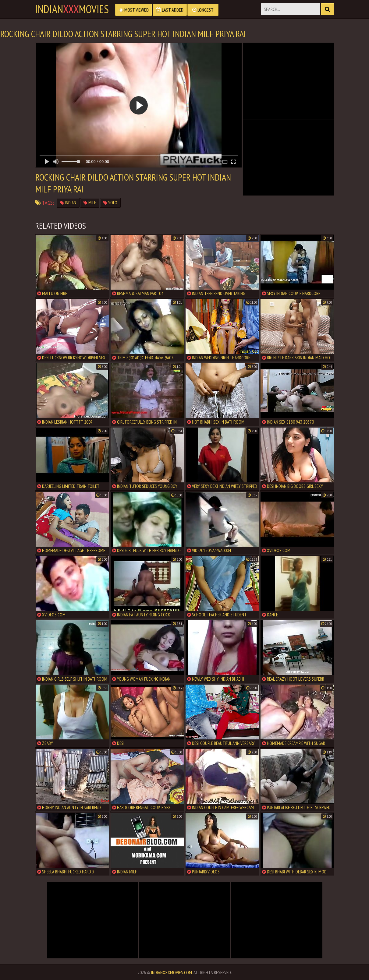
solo (110, 203)
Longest (203, 10)
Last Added (170, 10)
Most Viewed (134, 10)
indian (68, 203)
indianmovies (72, 9)
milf (90, 203)
